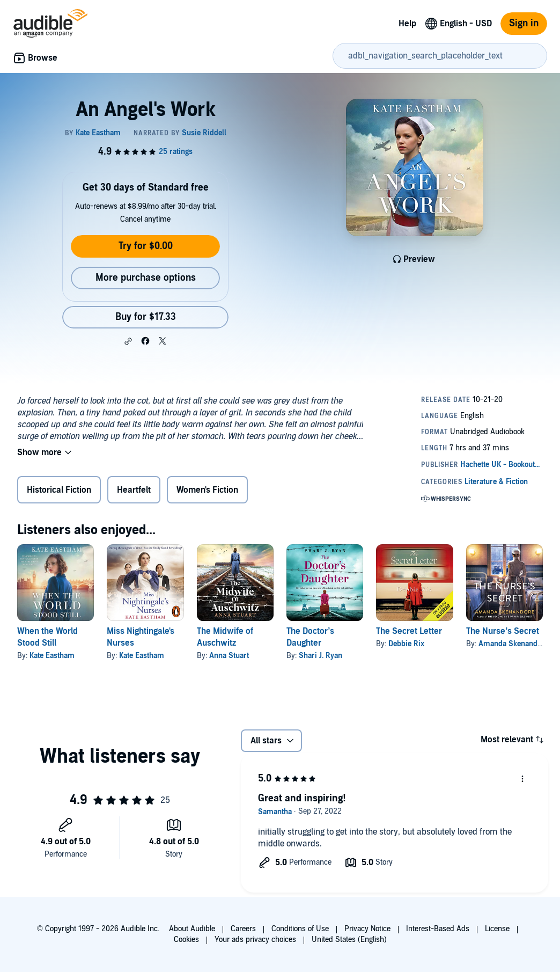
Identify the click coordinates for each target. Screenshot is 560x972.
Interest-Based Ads (438, 929)
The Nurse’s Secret (503, 631)
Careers (243, 929)
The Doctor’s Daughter (310, 637)
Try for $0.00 (146, 246)
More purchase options (146, 278)
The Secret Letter (409, 631)
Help (407, 24)
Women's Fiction (207, 490)
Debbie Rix (406, 644)
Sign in (524, 23)
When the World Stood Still (47, 637)
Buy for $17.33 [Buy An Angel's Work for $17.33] (146, 317)
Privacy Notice (367, 929)
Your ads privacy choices (255, 940)
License (497, 929)
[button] (128, 341)
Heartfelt (134, 490)
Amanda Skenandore (513, 644)
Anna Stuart (229, 656)
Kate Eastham (52, 656)
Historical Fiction (59, 490)
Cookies (186, 940)
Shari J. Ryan (320, 656)
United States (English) (349, 940)
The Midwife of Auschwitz (225, 637)
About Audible (192, 929)
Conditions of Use (300, 929)
